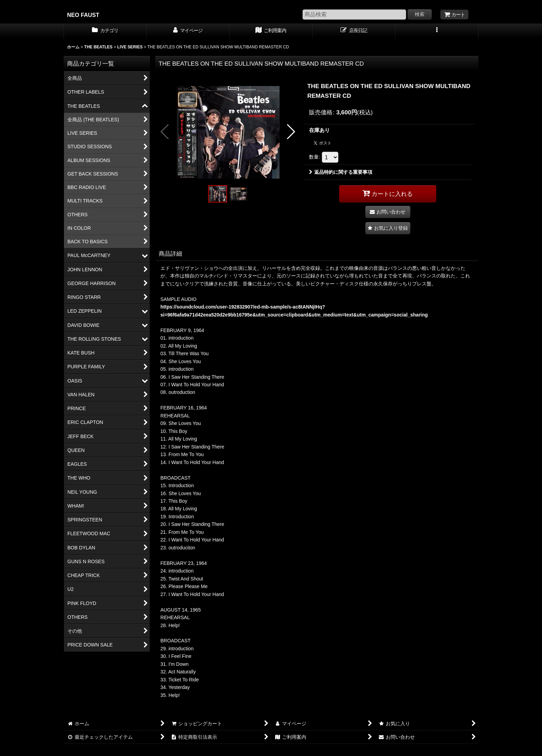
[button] (437, 31)
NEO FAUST (83, 15)
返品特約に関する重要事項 (341, 172)
